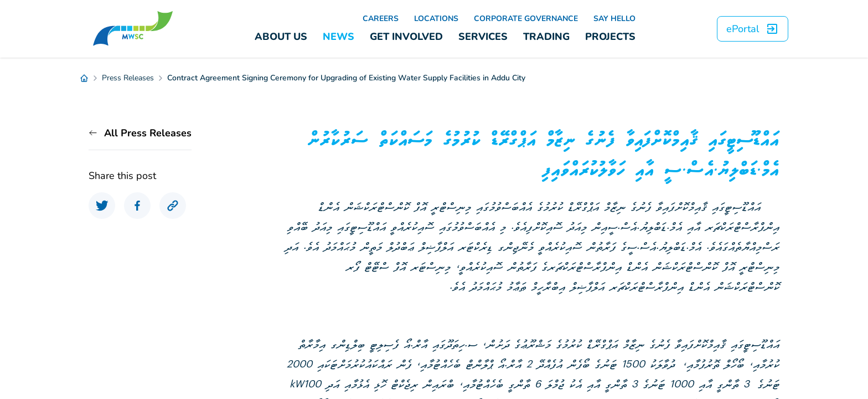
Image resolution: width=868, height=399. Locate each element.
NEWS (339, 37)
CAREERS (381, 19)
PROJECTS (610, 37)
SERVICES (483, 37)
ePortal (753, 29)
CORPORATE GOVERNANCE (526, 19)
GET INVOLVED (406, 37)
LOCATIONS (436, 19)
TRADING (546, 37)
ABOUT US (281, 37)
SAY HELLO (614, 19)
